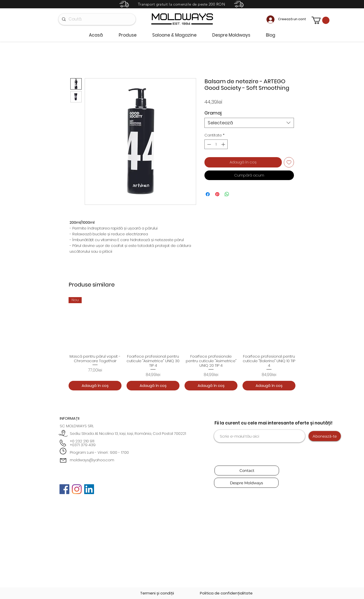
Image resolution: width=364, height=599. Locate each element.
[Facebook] (64, 489)
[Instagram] (77, 489)
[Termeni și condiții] (157, 593)
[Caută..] (97, 19)
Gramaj (213, 113)
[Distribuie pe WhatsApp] (227, 194)
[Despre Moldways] (246, 483)
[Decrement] (209, 144)
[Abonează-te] (325, 436)
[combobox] (249, 123)
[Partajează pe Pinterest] (217, 194)
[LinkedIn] (89, 489)
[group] (182, 344)
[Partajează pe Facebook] (208, 194)
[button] (321, 20)
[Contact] (247, 470)
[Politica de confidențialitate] (226, 593)
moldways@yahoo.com (92, 460)
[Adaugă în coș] (95, 386)
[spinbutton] (216, 144)
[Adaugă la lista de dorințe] (289, 162)
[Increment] (224, 144)
